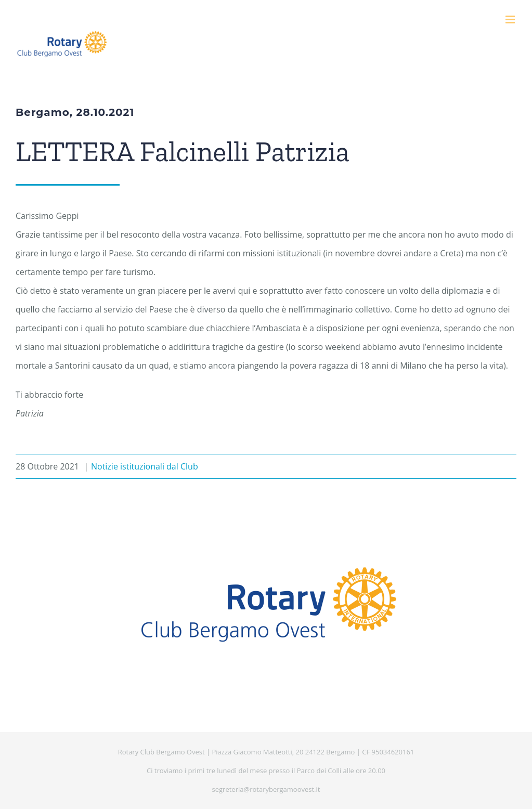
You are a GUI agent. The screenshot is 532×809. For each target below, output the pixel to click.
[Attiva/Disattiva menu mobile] (511, 19)
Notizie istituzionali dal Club (145, 466)
